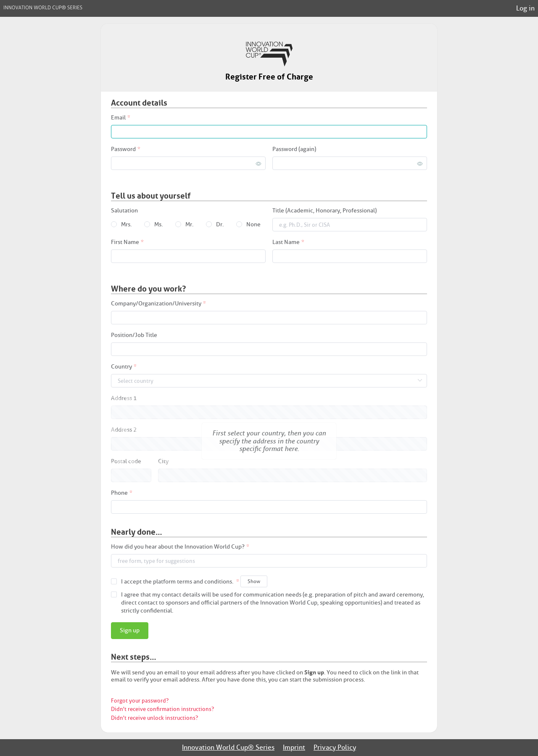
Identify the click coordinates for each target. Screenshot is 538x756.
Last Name (286, 243)
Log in (525, 8)
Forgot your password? (140, 701)
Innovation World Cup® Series (228, 747)
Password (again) (294, 150)
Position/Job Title (134, 336)
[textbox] (269, 561)
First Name (125, 243)
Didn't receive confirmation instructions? (162, 709)
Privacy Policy (335, 747)
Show (254, 581)
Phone (119, 493)
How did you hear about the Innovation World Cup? (178, 547)
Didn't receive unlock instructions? (154, 718)
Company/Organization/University (156, 304)
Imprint (294, 747)
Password (123, 150)
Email (118, 118)
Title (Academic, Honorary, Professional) (324, 211)
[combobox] (269, 561)
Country (121, 367)
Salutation (124, 211)
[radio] (121, 225)
